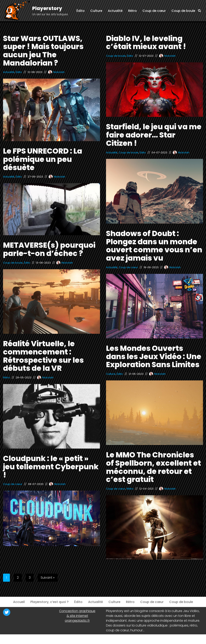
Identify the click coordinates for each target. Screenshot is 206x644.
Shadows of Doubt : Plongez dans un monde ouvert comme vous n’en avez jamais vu (154, 246)
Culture (95, 11)
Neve (7, 639)
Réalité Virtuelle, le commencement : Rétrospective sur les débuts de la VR (43, 356)
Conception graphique (77, 611)
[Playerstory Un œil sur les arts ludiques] (36, 11)
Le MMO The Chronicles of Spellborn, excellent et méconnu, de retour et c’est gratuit (153, 467)
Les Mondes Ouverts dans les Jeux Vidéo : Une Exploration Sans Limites (154, 356)
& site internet (77, 616)
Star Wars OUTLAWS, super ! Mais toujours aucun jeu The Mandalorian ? (43, 51)
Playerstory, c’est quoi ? (49, 602)
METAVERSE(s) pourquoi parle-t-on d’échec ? (49, 249)
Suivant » (48, 578)
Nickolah (59, 72)
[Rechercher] (199, 11)
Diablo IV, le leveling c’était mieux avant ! (146, 43)
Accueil (18, 602)
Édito (79, 11)
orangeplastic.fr (77, 621)
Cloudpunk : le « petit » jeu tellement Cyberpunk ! (51, 467)
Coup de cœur (154, 11)
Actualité (114, 11)
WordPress (42, 639)
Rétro (132, 11)
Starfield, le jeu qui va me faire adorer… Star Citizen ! (154, 135)
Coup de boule (183, 11)
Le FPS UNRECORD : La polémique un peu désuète (43, 159)
